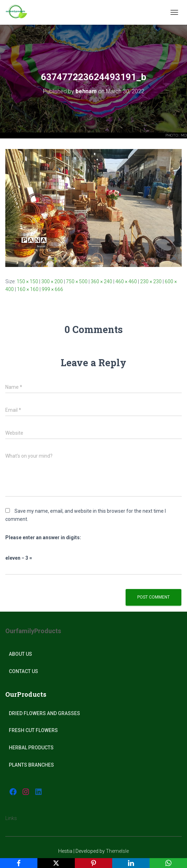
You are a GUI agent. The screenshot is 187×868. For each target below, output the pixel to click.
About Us (20, 654)
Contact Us (23, 671)
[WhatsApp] (168, 863)
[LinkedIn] (131, 863)
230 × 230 (151, 281)
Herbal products (31, 748)
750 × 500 (77, 281)
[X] (56, 863)
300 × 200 (52, 281)
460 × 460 (126, 281)
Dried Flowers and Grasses (44, 713)
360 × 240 (101, 281)
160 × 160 (28, 289)
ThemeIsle (117, 851)
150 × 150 (27, 281)
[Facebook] (19, 863)
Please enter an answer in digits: (43, 537)
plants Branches (31, 765)
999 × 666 (52, 289)
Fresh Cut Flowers (33, 730)
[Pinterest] (93, 863)
